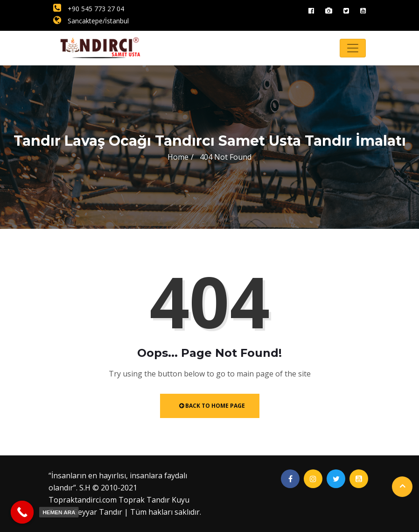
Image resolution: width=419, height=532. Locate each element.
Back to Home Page (212, 406)
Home (178, 157)
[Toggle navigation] (353, 48)
